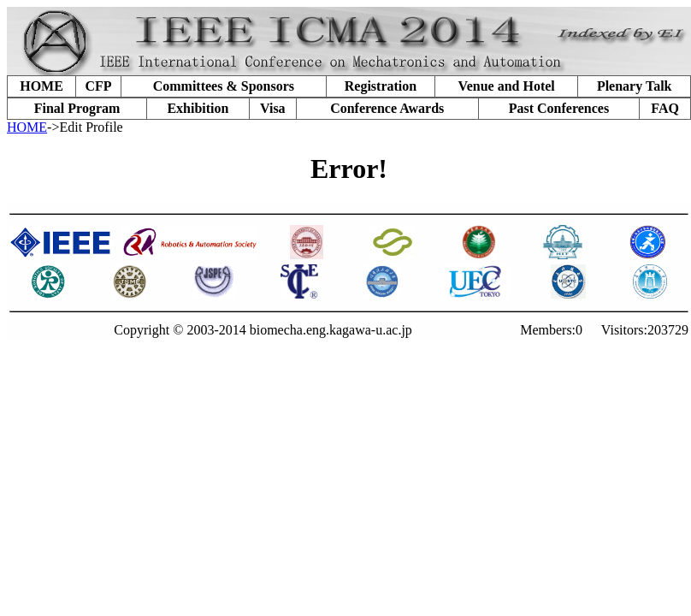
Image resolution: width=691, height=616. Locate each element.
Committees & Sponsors (224, 86)
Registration (381, 86)
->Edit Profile (85, 127)
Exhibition (198, 108)
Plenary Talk (635, 86)
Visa (273, 108)
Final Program (77, 108)
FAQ (665, 108)
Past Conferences (559, 108)
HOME (41, 86)
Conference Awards (387, 108)
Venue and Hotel (507, 86)
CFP (98, 86)
